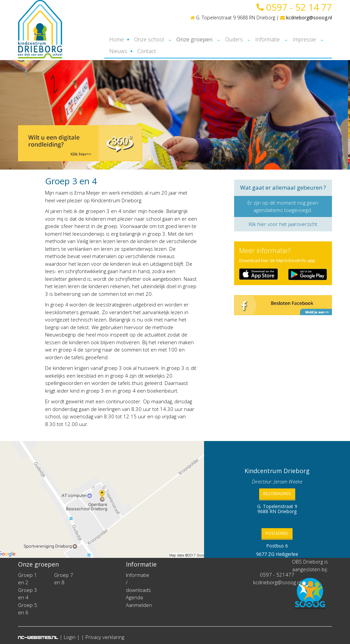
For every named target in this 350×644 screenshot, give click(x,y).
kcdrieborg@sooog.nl (306, 18)
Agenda (134, 597)
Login (70, 637)
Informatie (268, 39)
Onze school (149, 39)
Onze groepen (194, 39)
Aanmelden (139, 605)
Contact (147, 51)
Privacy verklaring (105, 637)
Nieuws (118, 51)
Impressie (304, 39)
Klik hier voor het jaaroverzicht (283, 224)
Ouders (234, 39)
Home (117, 39)
